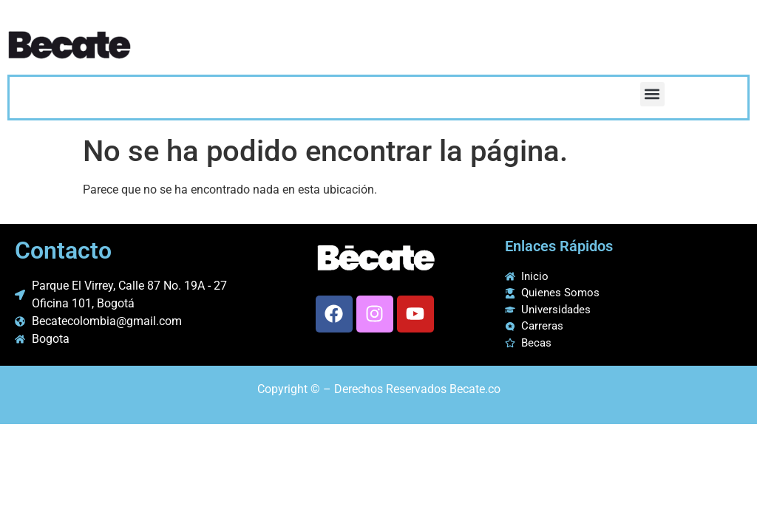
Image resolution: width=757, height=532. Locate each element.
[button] (652, 94)
